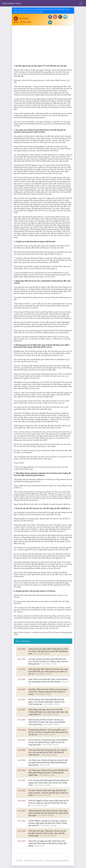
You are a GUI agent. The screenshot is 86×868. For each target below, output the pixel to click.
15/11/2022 (21, 750)
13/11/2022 (22, 841)
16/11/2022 (22, 720)
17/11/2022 (21, 669)
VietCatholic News (11, 3)
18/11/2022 (22, 649)
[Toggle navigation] (81, 3)
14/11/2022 (22, 801)
